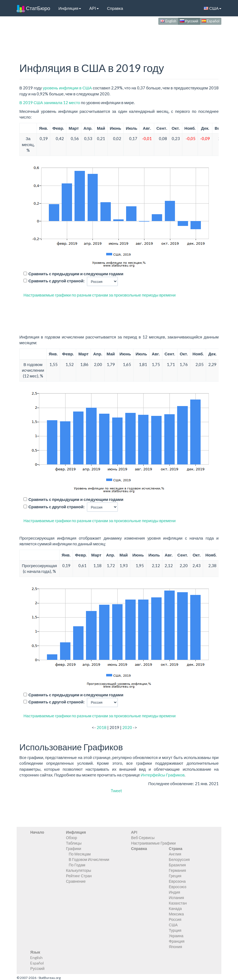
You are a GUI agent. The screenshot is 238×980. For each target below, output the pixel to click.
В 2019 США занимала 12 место (50, 102)
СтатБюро (33, 8)
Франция (177, 941)
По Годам (77, 865)
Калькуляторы (79, 870)
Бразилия (177, 865)
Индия (175, 892)
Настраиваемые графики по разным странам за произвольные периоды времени (99, 295)
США (213, 8)
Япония (176, 947)
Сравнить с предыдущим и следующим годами (76, 274)
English (168, 21)
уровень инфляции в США (67, 88)
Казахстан (178, 903)
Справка (115, 8)
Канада (175, 908)
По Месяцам (80, 854)
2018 (102, 727)
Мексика (176, 914)
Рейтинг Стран (79, 876)
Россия (175, 919)
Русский (189, 21)
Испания (177, 898)
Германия (178, 870)
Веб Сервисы (143, 838)
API (94, 8)
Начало (37, 832)
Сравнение (76, 881)
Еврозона (177, 881)
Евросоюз (178, 887)
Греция (175, 876)
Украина (176, 936)
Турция (175, 930)
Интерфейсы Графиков (163, 775)
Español (211, 21)
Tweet (116, 791)
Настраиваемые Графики (153, 843)
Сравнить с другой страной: (56, 281)
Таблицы (74, 843)
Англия (175, 854)
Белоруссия (179, 859)
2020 (127, 727)
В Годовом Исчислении (89, 859)
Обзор (72, 838)
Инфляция (70, 8)
